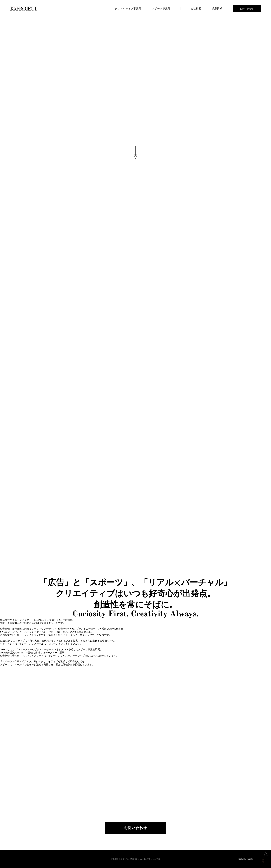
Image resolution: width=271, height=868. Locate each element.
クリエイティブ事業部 (128, 8)
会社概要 (196, 8)
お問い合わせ (247, 9)
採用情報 (217, 8)
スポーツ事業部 (161, 8)
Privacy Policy (245, 859)
